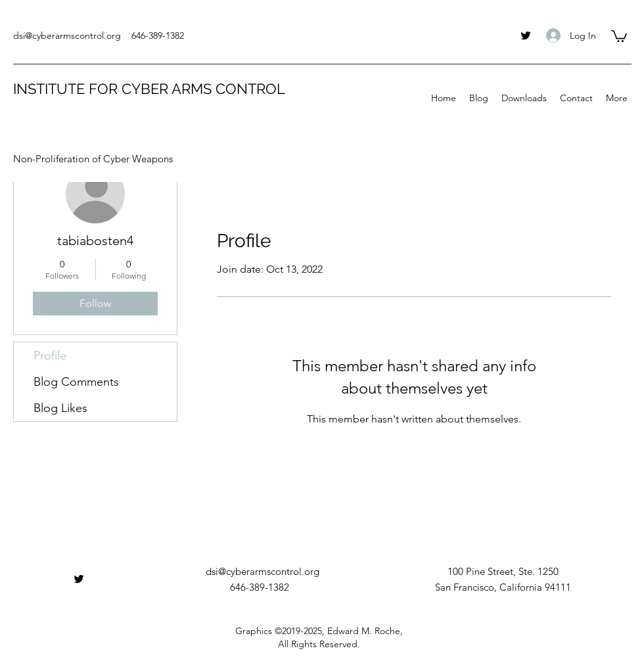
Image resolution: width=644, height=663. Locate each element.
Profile (50, 355)
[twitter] (526, 35)
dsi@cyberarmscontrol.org (67, 35)
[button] (619, 35)
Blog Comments (76, 382)
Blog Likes (60, 408)
